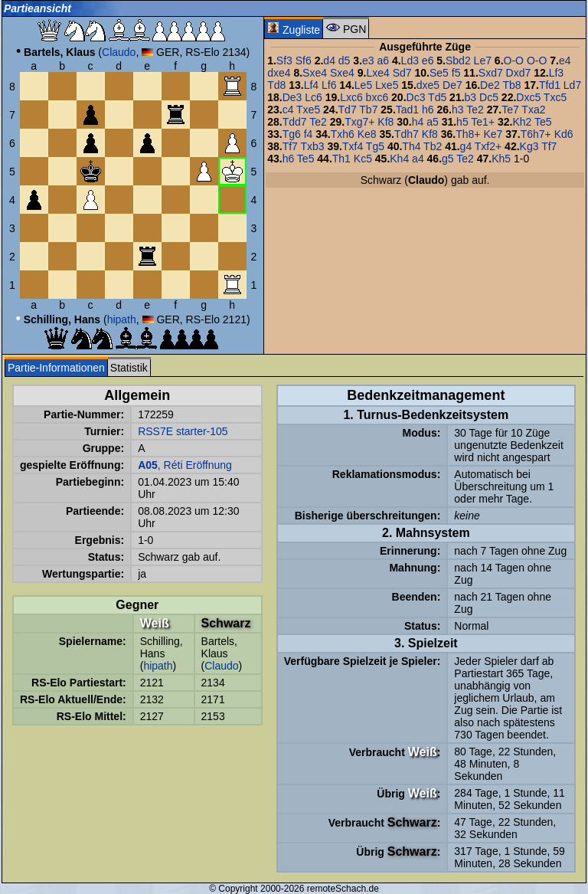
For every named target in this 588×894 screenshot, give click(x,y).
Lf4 (311, 85)
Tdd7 (295, 122)
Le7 (483, 61)
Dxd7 (519, 73)
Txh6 (343, 134)
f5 (456, 73)
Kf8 (385, 122)
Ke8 (367, 134)
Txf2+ (488, 146)
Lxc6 (351, 97)
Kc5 (363, 159)
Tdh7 (407, 134)
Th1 (341, 159)
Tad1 (407, 110)
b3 (471, 97)
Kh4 (399, 159)
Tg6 (292, 134)
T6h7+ (536, 134)
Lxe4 (377, 73)
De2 (490, 85)
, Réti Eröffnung (185, 465)
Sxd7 (491, 73)
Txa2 (533, 110)
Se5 (439, 73)
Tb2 (433, 146)
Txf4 (353, 146)
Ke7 (493, 134)
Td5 (437, 97)
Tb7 (368, 110)
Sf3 (284, 61)
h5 (462, 122)
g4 (466, 146)
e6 (428, 61)
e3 (368, 61)
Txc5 (555, 97)
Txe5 (308, 110)
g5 (448, 159)
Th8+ (468, 134)
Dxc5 (528, 97)
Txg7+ (359, 122)
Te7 (510, 110)
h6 (428, 110)
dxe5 (428, 85)
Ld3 (410, 61)
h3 (458, 110)
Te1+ (483, 122)
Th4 (411, 146)
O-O (514, 61)
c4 (288, 110)
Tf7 (290, 146)
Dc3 (416, 97)
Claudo (119, 52)
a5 (433, 122)
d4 (329, 61)
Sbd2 (458, 61)
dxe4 (279, 73)
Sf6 (304, 61)
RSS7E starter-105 (183, 431)
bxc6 (377, 97)
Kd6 (564, 134)
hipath (122, 319)
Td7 (348, 110)
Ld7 (572, 85)
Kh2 (522, 122)
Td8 (276, 85)
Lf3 (556, 73)
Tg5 (375, 146)
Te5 (543, 122)
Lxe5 (387, 85)
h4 (418, 122)
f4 (309, 134)
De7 (452, 85)
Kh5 (501, 159)
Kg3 (529, 146)
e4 (565, 61)
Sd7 (402, 73)
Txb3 (313, 146)
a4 (418, 159)
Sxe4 (315, 73)
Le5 (363, 85)
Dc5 (489, 97)
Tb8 (511, 85)
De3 (292, 97)
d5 (345, 61)
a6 (383, 61)
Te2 (475, 110)
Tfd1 (550, 85)
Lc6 (314, 97)
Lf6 (329, 85)
